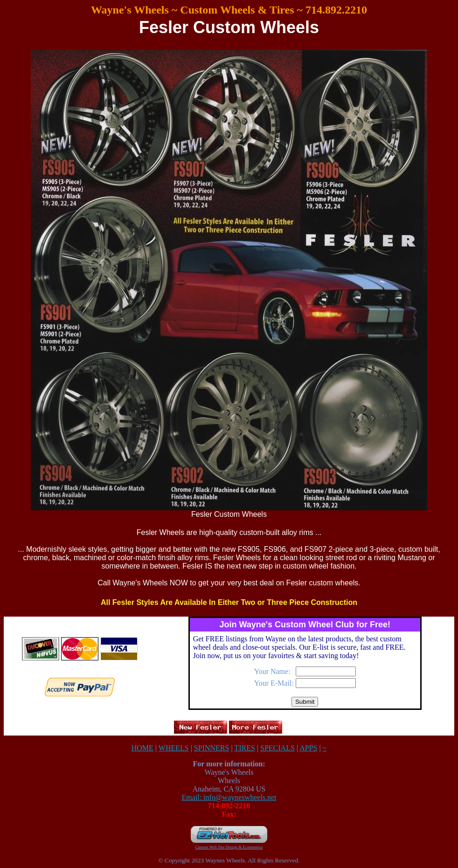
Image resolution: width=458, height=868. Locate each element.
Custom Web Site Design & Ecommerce (229, 847)
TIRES (244, 748)
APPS (308, 748)
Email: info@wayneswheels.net (229, 797)
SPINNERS (212, 748)
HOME (142, 748)
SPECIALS (278, 748)
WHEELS (174, 748)
